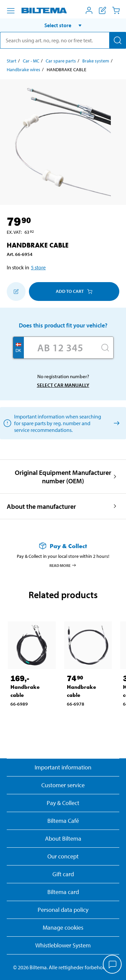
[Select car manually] (115, 423)
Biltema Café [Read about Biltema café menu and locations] (63, 821)
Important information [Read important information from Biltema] (63, 767)
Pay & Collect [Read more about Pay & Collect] (63, 803)
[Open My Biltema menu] (89, 10)
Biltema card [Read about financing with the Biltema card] (63, 892)
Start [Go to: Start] (12, 61)
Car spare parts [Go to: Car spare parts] (61, 61)
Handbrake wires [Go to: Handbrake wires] (24, 70)
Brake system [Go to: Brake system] (96, 61)
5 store (38, 267)
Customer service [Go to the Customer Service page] (63, 785)
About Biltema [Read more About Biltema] (63, 838)
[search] (63, 40)
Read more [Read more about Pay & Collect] (63, 565)
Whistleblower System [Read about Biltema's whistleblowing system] (63, 945)
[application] (113, 965)
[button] (63, 25)
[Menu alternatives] (11, 11)
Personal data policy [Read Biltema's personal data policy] (63, 910)
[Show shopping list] (102, 10)
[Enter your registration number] (60, 348)
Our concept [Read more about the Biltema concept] (63, 856)
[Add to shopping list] (16, 292)
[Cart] (116, 10)
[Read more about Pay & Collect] (63, 546)
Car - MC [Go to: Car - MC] (31, 61)
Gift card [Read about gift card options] (63, 874)
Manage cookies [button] (63, 927)
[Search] (118, 40)
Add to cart (74, 291)
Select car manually (63, 385)
